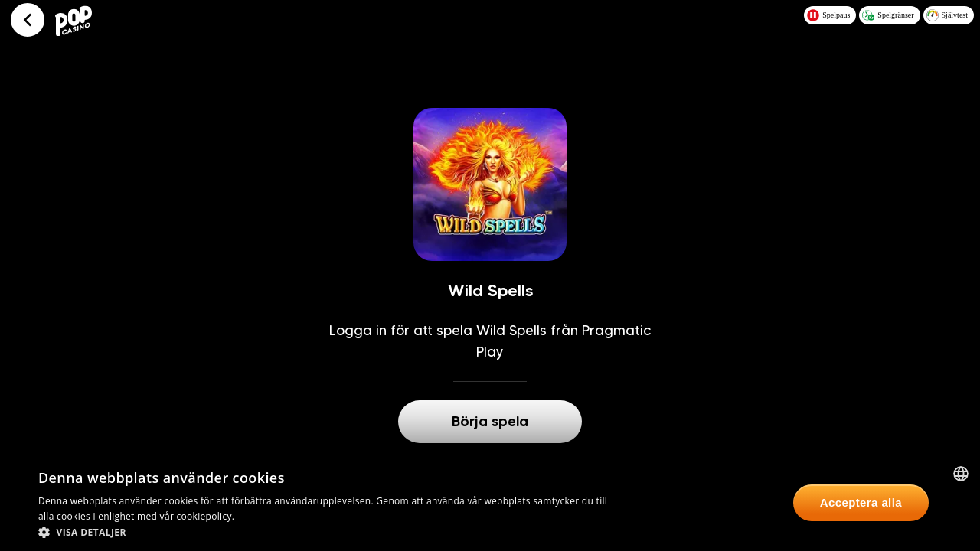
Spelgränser (888, 15)
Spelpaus (828, 15)
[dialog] (490, 503)
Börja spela (490, 421)
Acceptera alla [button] (861, 502)
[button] (330, 532)
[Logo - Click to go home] (77, 20)
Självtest (947, 15)
